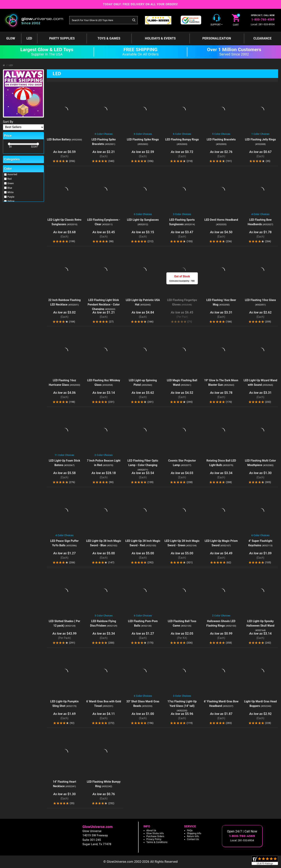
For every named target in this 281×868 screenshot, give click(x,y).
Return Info (193, 836)
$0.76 (104, 796)
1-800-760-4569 (263, 20)
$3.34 (221, 475)
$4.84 (143, 315)
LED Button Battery (64, 139)
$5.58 (64, 475)
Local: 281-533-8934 (263, 24)
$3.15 (143, 234)
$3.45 (104, 234)
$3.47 (182, 234)
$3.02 (64, 315)
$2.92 (260, 716)
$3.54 (143, 475)
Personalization (217, 38)
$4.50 (221, 234)
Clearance (262, 38)
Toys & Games (109, 38)
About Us (151, 830)
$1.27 (64, 556)
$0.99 (221, 636)
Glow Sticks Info (155, 833)
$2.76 (221, 154)
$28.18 (104, 475)
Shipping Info (194, 833)
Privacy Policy (154, 839)
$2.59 (143, 154)
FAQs (190, 830)
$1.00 (143, 716)
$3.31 (221, 315)
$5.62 (143, 395)
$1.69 (64, 716)
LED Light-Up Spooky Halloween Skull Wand (260, 626)
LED (29, 38)
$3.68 (64, 234)
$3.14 (104, 395)
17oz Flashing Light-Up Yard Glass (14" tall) (182, 706)
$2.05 (182, 636)
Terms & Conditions (157, 842)
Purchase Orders (155, 836)
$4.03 (182, 475)
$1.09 (260, 556)
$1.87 (221, 716)
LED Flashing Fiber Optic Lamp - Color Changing (143, 465)
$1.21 (104, 315)
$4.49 (221, 556)
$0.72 (182, 154)
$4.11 (104, 716)
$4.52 (182, 395)
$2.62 (260, 315)
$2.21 (104, 154)
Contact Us (193, 839)
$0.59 (64, 154)
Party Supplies (62, 38)
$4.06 (64, 395)
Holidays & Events (160, 38)
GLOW (11, 38)
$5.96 (182, 716)
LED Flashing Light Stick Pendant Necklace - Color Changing (104, 305)
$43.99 (64, 636)
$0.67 (260, 154)
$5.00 (104, 556)
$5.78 (221, 395)
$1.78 (260, 234)
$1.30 (260, 475)
